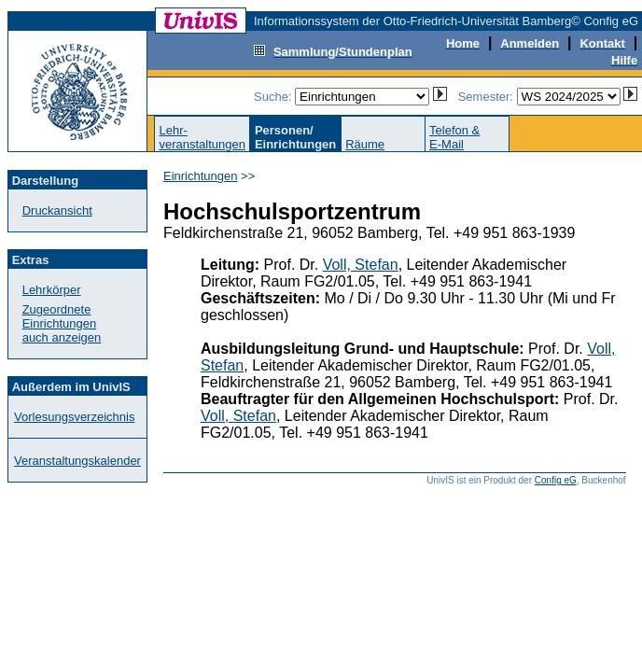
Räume (365, 144)
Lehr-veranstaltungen (202, 137)
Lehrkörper (52, 290)
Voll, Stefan (361, 265)
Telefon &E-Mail (454, 137)
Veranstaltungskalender (77, 461)
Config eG (556, 480)
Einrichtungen (201, 176)
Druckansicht (57, 210)
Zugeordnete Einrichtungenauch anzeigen (62, 323)
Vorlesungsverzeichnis (74, 417)
